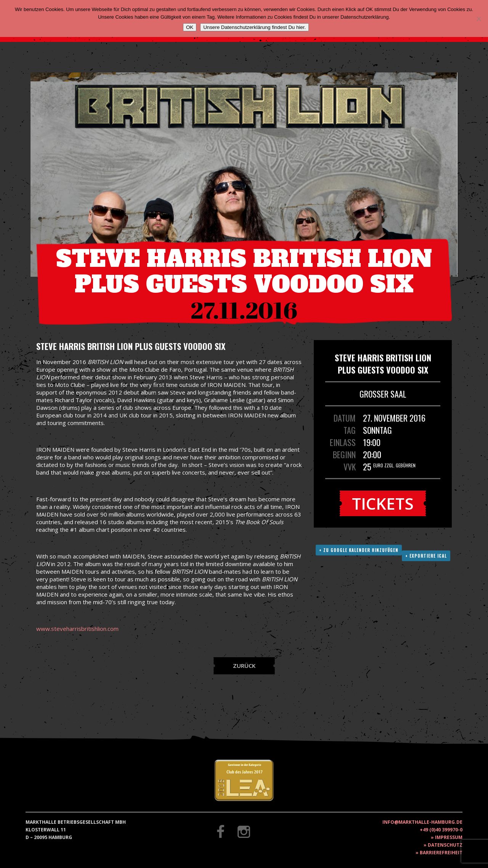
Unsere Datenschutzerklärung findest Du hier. (254, 27)
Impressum (449, 837)
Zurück (244, 666)
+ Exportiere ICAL (426, 556)
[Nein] (478, 19)
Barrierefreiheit (441, 853)
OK (190, 27)
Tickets (383, 503)
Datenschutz (445, 845)
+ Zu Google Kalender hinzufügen (359, 550)
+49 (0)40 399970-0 (441, 830)
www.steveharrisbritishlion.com (77, 629)
